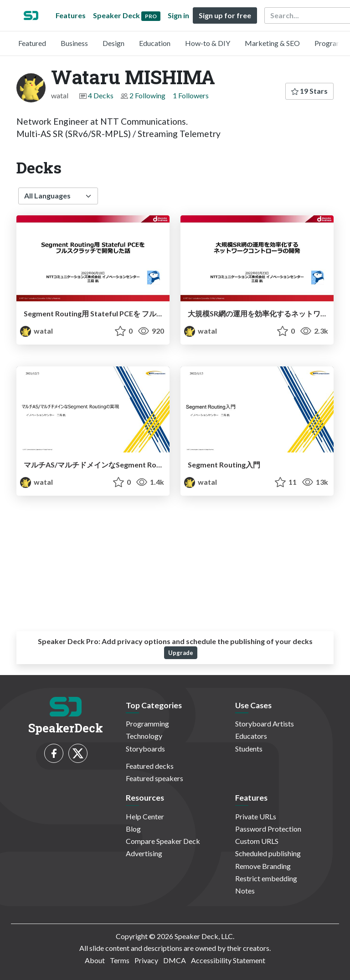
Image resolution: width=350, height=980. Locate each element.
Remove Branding (263, 866)
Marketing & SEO (272, 43)
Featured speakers (154, 778)
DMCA (175, 960)
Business (74, 43)
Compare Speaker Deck (163, 841)
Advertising (144, 853)
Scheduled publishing (268, 853)
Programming (147, 724)
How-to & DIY (208, 43)
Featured (32, 43)
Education (155, 43)
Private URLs (256, 816)
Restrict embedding (266, 878)
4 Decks (101, 95)
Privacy (146, 960)
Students (249, 749)
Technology (144, 736)
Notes (245, 891)
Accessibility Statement (228, 960)
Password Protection (268, 829)
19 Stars (309, 91)
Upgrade (181, 653)
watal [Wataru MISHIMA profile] (36, 331)
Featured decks (150, 766)
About (95, 960)
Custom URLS (257, 841)
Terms (120, 960)
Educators (251, 736)
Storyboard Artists (265, 724)
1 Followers (191, 95)
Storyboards (145, 749)
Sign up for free (225, 15)
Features (71, 15)
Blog (133, 829)
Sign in (178, 15)
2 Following (147, 95)
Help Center (145, 816)
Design (113, 43)
